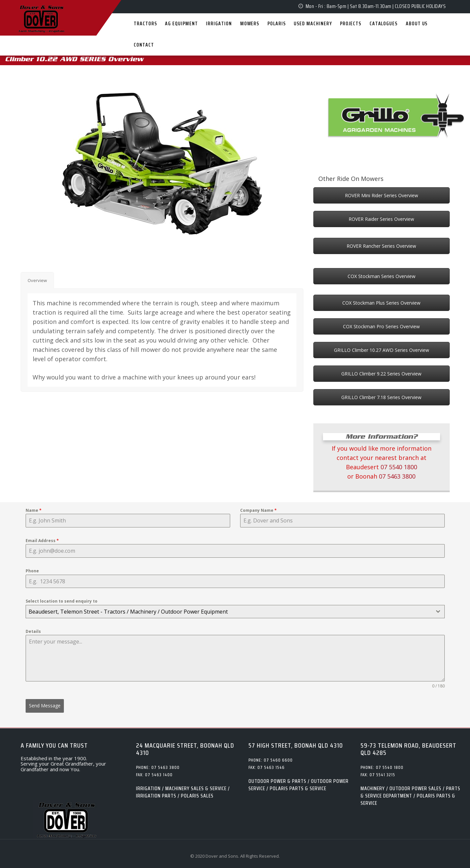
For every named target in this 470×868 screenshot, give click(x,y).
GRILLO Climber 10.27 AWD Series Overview (382, 350)
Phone (32, 571)
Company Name (258, 510)
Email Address (42, 541)
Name (34, 510)
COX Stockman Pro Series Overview (381, 326)
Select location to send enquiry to (62, 601)
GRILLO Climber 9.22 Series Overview (381, 374)
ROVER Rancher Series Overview (381, 246)
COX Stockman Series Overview (382, 276)
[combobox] (235, 612)
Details (33, 631)
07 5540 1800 (399, 467)
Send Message (45, 706)
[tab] (37, 281)
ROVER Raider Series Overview (381, 219)
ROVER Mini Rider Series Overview (382, 195)
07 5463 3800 (397, 476)
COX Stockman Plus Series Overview (381, 303)
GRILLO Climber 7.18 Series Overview (381, 397)
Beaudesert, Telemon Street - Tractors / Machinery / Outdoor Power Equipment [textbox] (128, 612)
